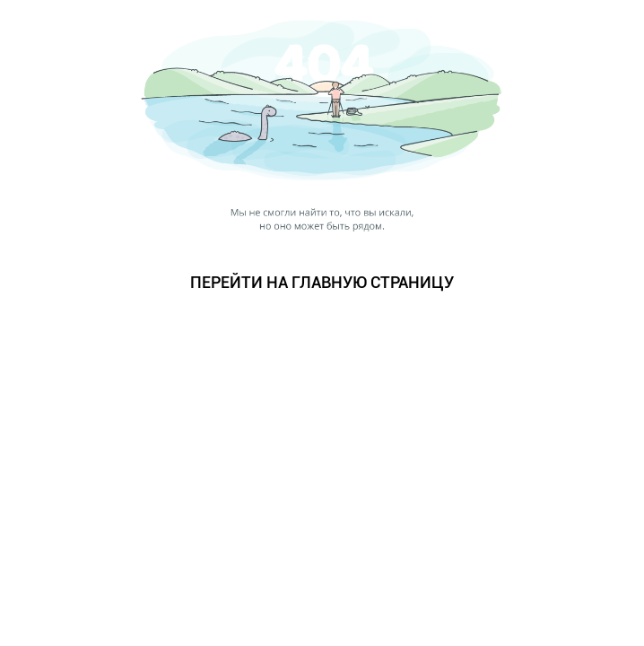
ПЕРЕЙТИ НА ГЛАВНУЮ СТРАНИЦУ (322, 282)
